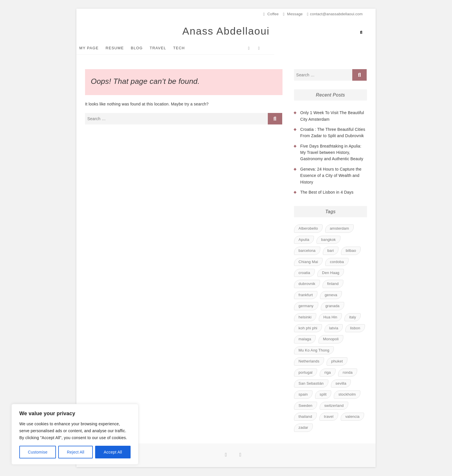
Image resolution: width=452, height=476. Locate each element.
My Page (98, 48)
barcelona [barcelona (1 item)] (307, 251)
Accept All (113, 452)
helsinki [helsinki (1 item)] (305, 317)
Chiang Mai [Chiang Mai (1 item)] (308, 262)
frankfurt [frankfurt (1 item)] (306, 295)
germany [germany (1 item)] (306, 306)
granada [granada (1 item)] (333, 306)
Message (293, 14)
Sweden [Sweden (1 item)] (306, 406)
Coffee (271, 14)
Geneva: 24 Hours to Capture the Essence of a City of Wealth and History (331, 176)
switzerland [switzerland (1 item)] (334, 406)
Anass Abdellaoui (226, 31)
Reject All (76, 452)
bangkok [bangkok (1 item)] (328, 240)
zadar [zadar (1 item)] (304, 428)
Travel (166, 48)
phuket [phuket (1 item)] (337, 361)
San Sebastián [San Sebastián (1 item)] (311, 384)
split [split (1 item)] (323, 395)
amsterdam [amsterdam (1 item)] (339, 229)
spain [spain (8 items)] (303, 395)
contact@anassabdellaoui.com (335, 14)
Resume (123, 48)
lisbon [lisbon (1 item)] (355, 328)
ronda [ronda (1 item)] (348, 372)
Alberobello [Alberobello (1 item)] (308, 229)
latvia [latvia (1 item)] (334, 328)
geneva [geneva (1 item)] (331, 295)
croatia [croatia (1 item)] (304, 273)
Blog (145, 48)
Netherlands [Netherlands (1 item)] (309, 361)
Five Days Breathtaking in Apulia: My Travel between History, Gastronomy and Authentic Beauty (332, 153)
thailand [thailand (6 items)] (305, 417)
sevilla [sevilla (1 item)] (341, 384)
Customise (38, 452)
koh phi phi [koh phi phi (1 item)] (308, 328)
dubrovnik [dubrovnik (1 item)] (307, 284)
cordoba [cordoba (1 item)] (337, 262)
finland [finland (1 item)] (333, 284)
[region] (75, 434)
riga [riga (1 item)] (327, 372)
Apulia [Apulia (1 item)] (304, 240)
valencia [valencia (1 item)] (352, 417)
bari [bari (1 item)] (331, 251)
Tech (188, 48)
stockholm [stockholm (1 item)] (347, 395)
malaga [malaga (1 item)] (305, 339)
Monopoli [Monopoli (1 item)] (331, 339)
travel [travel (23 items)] (329, 417)
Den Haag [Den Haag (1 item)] (331, 273)
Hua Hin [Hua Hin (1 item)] (330, 317)
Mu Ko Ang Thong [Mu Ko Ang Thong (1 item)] (314, 351)
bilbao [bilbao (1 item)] (351, 251)
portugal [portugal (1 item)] (306, 372)
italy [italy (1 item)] (353, 317)
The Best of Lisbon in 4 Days (327, 192)
